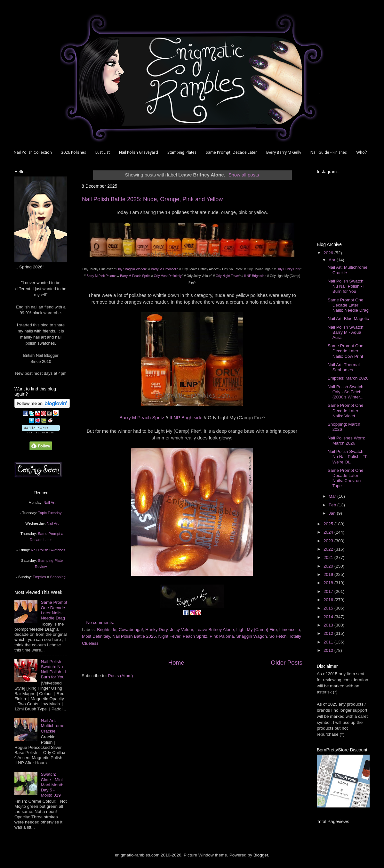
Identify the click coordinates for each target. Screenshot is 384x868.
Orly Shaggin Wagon (131, 269)
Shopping (58, 577)
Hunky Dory (156, 630)
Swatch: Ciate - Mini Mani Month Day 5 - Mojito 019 (52, 785)
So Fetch (278, 636)
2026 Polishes (74, 153)
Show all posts (244, 175)
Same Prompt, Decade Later (231, 153)
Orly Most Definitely (168, 276)
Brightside (107, 630)
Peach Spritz (195, 636)
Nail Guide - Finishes (329, 153)
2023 (329, 541)
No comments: (101, 622)
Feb (333, 505)
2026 (329, 253)
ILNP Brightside (255, 276)
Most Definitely (96, 636)
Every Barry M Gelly (284, 153)
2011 (329, 642)
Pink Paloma (222, 636)
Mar (333, 496)
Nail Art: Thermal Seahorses (344, 367)
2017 (329, 591)
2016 (329, 600)
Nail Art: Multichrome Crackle (52, 726)
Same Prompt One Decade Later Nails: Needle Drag (54, 610)
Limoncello (290, 630)
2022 (329, 549)
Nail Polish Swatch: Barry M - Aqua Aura (346, 332)
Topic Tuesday (50, 513)
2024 (329, 532)
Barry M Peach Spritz (135, 276)
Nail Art (49, 503)
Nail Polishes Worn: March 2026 (347, 441)
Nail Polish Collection (33, 153)
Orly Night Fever (227, 276)
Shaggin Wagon (252, 636)
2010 (329, 650)
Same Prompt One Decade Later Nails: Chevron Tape (346, 478)
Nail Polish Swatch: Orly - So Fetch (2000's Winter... (346, 392)
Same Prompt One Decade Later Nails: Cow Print (346, 351)
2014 (329, 617)
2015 (329, 608)
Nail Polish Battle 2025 (134, 636)
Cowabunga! (131, 630)
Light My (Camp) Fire (256, 630)
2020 (329, 566)
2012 (329, 633)
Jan (333, 513)
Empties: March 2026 (348, 378)
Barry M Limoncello (165, 269)
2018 (329, 583)
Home (176, 663)
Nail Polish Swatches (48, 550)
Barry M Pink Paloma (101, 276)
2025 (329, 524)
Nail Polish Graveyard (139, 153)
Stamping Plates (182, 153)
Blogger (261, 855)
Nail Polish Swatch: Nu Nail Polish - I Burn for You (53, 669)
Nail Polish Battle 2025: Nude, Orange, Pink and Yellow (152, 199)
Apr (333, 260)
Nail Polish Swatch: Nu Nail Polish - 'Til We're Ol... (348, 457)
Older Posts (287, 663)
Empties (39, 577)
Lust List (103, 153)
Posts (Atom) (121, 676)
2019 (329, 574)
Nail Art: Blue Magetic (348, 319)
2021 (329, 557)
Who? (362, 153)
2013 (329, 625)
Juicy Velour (181, 630)
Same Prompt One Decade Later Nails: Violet (346, 410)
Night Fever (169, 636)
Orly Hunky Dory (288, 269)
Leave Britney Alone (215, 630)
